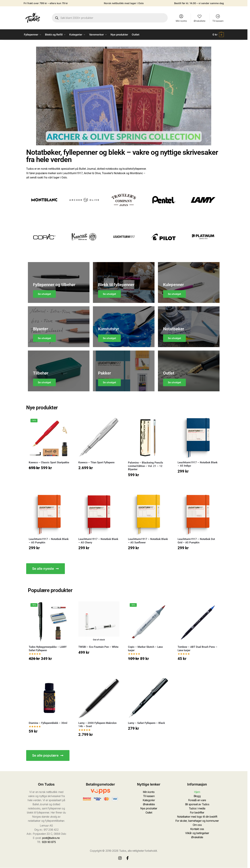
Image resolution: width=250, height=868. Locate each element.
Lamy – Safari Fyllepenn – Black (146, 723)
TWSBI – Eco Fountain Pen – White (98, 647)
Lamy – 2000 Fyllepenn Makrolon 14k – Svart (97, 725)
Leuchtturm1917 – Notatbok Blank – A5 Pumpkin (49, 541)
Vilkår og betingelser (197, 833)
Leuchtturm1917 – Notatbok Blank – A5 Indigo (198, 464)
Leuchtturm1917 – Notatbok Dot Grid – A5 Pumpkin (196, 541)
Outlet (149, 812)
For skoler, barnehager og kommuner (197, 821)
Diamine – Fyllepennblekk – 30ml (48, 723)
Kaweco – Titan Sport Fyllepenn (96, 462)
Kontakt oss (197, 829)
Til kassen (218, 18)
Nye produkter (149, 808)
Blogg (197, 796)
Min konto (181, 18)
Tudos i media (197, 808)
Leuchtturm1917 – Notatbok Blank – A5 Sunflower (148, 541)
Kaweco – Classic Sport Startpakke (49, 462)
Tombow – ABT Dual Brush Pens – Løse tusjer (197, 649)
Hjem (197, 792)
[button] (218, 35)
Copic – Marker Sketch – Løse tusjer (145, 649)
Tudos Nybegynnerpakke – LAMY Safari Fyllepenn (48, 649)
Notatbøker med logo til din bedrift (197, 817)
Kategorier (149, 800)
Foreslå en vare (197, 800)
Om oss (197, 825)
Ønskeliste (200, 18)
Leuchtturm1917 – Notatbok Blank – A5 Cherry (98, 541)
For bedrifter (197, 812)
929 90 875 (49, 842)
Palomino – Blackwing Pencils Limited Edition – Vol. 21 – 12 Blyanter (146, 466)
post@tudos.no (51, 838)
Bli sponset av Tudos (197, 804)
